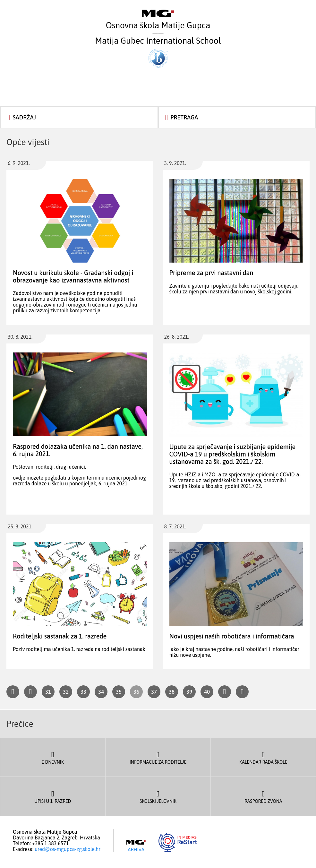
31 (48, 692)
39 (189, 692)
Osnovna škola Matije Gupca (158, 20)
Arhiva (136, 846)
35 (119, 692)
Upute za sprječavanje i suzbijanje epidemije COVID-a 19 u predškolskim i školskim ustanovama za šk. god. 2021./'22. (233, 454)
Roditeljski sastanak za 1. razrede (60, 636)
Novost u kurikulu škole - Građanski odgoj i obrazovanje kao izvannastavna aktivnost (73, 276)
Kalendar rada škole (263, 757)
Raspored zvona (263, 796)
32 (66, 692)
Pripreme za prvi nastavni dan (211, 273)
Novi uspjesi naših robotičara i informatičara (232, 636)
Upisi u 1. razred (53, 796)
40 (207, 692)
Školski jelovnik (158, 796)
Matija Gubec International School (158, 52)
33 (83, 692)
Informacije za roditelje (158, 757)
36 (136, 692)
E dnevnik (53, 757)
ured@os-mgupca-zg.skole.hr (68, 849)
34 (101, 692)
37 (154, 692)
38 (172, 692)
